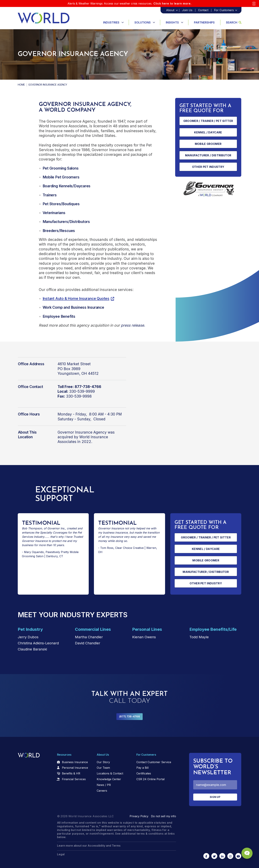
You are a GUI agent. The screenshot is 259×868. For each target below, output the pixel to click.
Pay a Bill (142, 768)
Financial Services (74, 779)
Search (234, 22)
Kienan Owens (144, 637)
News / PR (104, 785)
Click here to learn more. (172, 3)
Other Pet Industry (208, 167)
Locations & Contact (110, 773)
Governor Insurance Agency (82, 432)
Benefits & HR (71, 773)
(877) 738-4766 (129, 716)
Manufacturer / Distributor (208, 155)
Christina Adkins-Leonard (38, 643)
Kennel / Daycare (208, 132)
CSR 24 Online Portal (150, 779)
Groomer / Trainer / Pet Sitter (208, 121)
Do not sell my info (164, 816)
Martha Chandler (89, 637)
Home (21, 85)
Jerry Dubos (28, 637)
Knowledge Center (109, 779)
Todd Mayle (199, 637)
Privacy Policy (139, 816)
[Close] (254, 4)
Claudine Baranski (32, 649)
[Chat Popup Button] (246, 853)
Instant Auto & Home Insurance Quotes (76, 299)
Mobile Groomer (208, 144)
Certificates (144, 773)
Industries (111, 22)
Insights (172, 22)
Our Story (103, 762)
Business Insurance (75, 762)
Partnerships (204, 22)
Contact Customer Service (154, 762)
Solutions (143, 22)
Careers (102, 791)
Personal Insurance (75, 768)
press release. (133, 325)
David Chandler (88, 643)
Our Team (103, 768)
